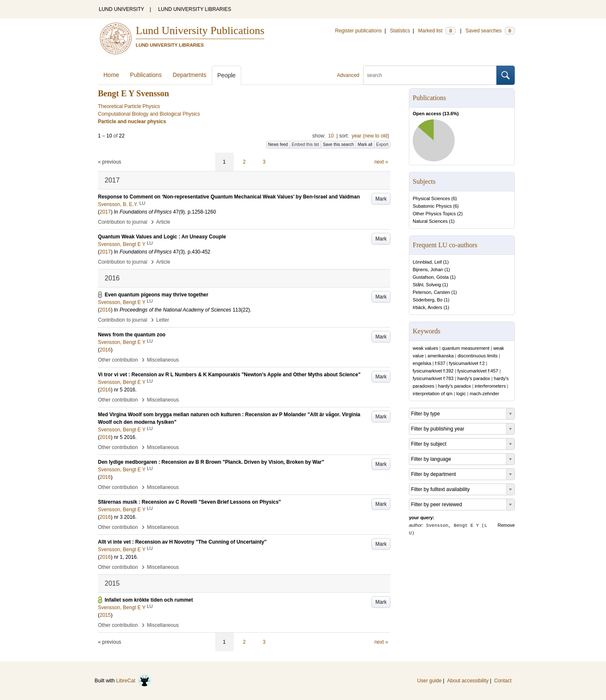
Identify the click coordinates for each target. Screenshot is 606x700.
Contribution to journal (123, 222)
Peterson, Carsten (431, 292)
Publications (146, 75)
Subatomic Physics (432, 206)
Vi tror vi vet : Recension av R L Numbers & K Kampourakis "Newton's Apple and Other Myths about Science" (229, 375)
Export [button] (382, 144)
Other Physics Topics (434, 214)
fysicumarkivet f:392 (433, 371)
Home (111, 75)
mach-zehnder (484, 394)
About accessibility (468, 681)
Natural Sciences (430, 221)
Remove (506, 525)
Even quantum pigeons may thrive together (157, 295)
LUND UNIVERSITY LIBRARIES (195, 9)
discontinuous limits (478, 356)
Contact (503, 681)
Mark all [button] (365, 144)
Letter (163, 320)
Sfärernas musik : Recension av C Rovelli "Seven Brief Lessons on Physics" (190, 502)
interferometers (490, 386)
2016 (105, 310)
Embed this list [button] (305, 144)
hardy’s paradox (454, 386)
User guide (429, 681)
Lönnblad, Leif (427, 262)
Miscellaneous (163, 360)
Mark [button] (381, 199)
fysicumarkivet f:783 (433, 378)
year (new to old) (370, 136)
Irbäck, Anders (427, 307)
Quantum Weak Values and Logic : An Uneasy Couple (162, 237)
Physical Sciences (431, 198)
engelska (422, 363)
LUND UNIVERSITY (121, 9)
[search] (430, 75)
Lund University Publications (200, 30)
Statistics (400, 31)
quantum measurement (466, 348)
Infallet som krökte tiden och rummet (149, 600)
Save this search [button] (338, 144)
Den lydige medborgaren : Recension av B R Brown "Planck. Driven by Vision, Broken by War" (211, 462)
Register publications (358, 31)
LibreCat (134, 681)
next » (381, 162)
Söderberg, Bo (428, 300)
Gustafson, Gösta (431, 277)
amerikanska (440, 356)
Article (163, 222)
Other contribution (118, 360)
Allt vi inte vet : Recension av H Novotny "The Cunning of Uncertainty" (182, 542)
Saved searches (490, 31)
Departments (190, 75)
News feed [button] (278, 144)
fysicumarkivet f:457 (478, 371)
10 (331, 136)
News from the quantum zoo (132, 335)
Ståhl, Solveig (427, 285)
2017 (105, 212)
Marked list (437, 31)
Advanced (348, 75)
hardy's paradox (474, 378)
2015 (105, 615)
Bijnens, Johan (428, 269)
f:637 (440, 363)
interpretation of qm (433, 394)
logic (461, 394)
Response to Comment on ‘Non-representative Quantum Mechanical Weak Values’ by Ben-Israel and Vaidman (229, 197)
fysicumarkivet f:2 (467, 363)
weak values (426, 348)
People (227, 75)
